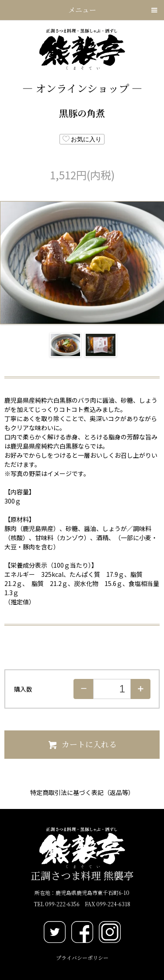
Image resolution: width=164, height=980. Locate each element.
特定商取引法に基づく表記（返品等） (82, 792)
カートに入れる (82, 744)
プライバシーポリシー (82, 958)
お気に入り (82, 139)
